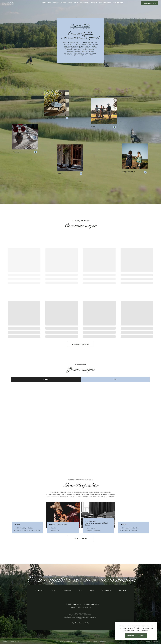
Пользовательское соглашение (95, 641)
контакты (118, 3)
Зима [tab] (115, 379)
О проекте (40, 590)
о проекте (46, 3)
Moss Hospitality (82, 623)
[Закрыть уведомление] (155, 624)
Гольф (53, 590)
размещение (66, 3)
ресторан (85, 3)
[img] (72, 597)
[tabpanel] (81, 422)
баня (76, 3)
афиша (94, 3)
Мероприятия (107, 590)
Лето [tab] (46, 379)
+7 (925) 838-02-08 (73, 604)
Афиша (92, 590)
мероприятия (105, 3)
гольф (56, 3)
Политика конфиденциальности (68, 641)
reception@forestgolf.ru (81, 607)
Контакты (122, 590)
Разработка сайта (151, 641)
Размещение (67, 590)
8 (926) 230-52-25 (92, 604)
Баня (81, 590)
